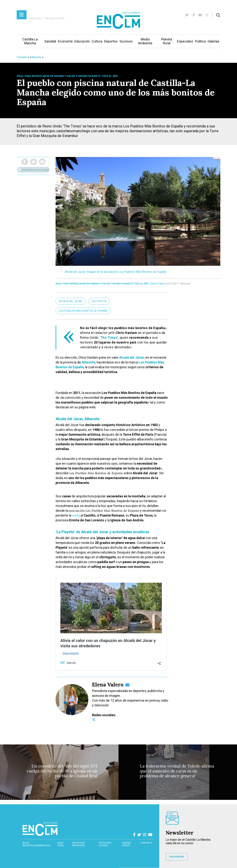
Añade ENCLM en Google (33, 170)
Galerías (213, 41)
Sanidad (50, 41)
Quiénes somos (127, 844)
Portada (22, 57)
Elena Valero (158, 283)
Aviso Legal (61, 844)
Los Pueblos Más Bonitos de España (83, 311)
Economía (65, 41)
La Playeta (99, 301)
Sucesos (126, 41)
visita (76, 515)
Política (200, 41)
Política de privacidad (78, 844)
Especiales (185, 41)
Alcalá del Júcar (71, 301)
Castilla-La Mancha (30, 41)
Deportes (111, 41)
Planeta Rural (167, 41)
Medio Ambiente (145, 41)
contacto (146, 843)
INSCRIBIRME (177, 857)
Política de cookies (105, 844)
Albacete (36, 57)
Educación (82, 41)
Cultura (97, 41)
